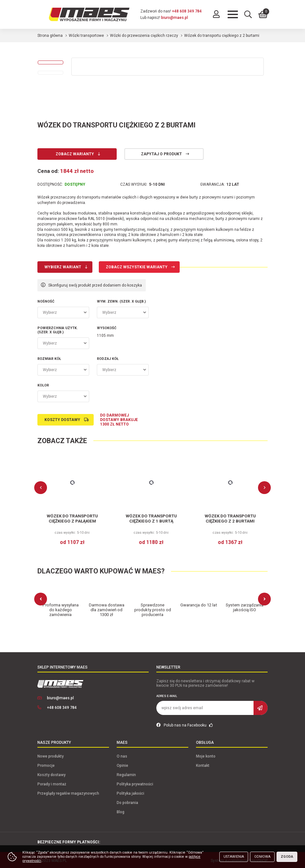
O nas (122, 755)
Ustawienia (234, 857)
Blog (121, 811)
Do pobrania (127, 801)
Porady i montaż (52, 783)
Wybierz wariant (63, 267)
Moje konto (206, 755)
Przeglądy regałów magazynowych (68, 792)
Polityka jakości (130, 792)
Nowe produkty (51, 755)
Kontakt (203, 764)
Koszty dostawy (62, 420)
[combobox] (63, 312)
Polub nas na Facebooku (185, 724)
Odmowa (262, 857)
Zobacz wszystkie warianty (137, 267)
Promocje (46, 764)
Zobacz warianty (75, 154)
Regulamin (126, 774)
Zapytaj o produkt (161, 154)
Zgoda (287, 857)
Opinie (122, 764)
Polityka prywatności (135, 783)
